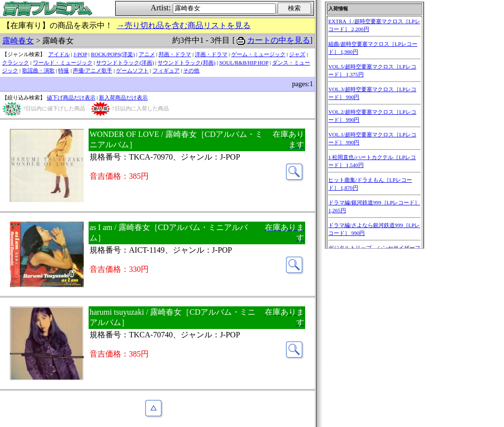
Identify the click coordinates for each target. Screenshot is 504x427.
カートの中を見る (279, 40)
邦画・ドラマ (175, 54)
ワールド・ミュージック (63, 63)
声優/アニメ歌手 (93, 70)
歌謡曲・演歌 (38, 70)
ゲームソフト (132, 70)
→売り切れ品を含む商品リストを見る (184, 25)
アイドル (59, 54)
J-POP (80, 54)
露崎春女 (18, 41)
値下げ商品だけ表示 (71, 98)
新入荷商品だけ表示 (123, 98)
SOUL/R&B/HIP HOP (244, 63)
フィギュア (166, 70)
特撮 (63, 70)
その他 (191, 70)
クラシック (16, 63)
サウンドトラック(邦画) (186, 63)
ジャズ (297, 54)
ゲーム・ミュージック (258, 54)
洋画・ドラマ (211, 54)
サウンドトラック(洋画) (125, 63)
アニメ (147, 54)
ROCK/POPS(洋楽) (113, 54)
